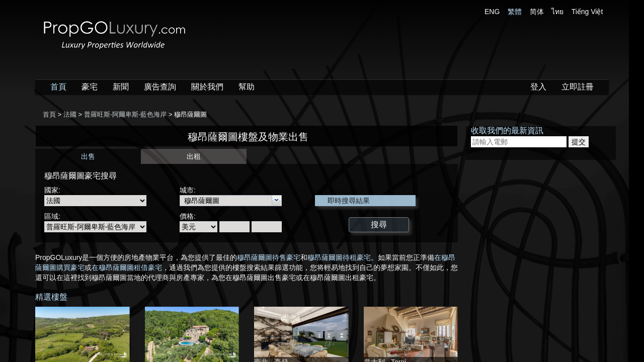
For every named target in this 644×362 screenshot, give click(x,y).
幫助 (247, 87)
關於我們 (207, 87)
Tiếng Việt (587, 12)
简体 (537, 12)
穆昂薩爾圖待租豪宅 (339, 257)
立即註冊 (578, 87)
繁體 (515, 12)
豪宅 (90, 87)
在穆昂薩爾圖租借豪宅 (127, 267)
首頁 (58, 87)
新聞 (121, 87)
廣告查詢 (160, 87)
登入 (538, 87)
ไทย (557, 12)
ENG (492, 12)
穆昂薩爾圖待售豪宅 (269, 257)
